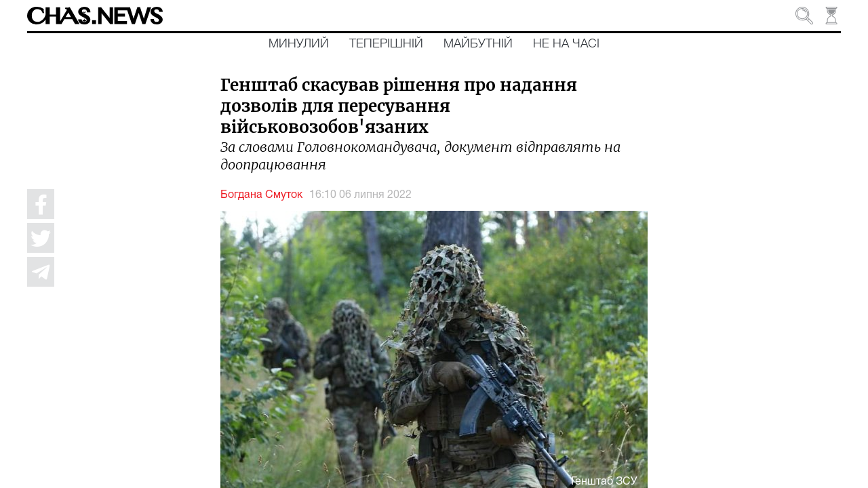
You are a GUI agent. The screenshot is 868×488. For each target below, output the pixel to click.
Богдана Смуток (261, 195)
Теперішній (386, 44)
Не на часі (566, 44)
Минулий (299, 44)
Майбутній (478, 44)
